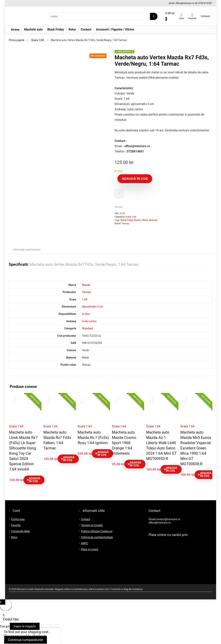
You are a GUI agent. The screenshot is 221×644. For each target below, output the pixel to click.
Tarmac (119, 207)
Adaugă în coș (135, 179)
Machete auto (33, 29)
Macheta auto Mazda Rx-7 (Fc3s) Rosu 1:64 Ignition (93, 438)
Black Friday (56, 29)
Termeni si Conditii (92, 525)
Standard (87, 328)
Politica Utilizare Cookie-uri (97, 531)
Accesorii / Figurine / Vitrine (115, 29)
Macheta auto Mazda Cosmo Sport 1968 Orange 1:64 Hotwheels (124, 443)
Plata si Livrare (90, 549)
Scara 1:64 (37, 40)
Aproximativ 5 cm (93, 307)
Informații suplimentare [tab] (27, 250)
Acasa (15, 29)
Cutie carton (89, 321)
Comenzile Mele (21, 531)
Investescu (137, 589)
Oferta (145, 220)
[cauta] (154, 16)
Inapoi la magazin (25, 626)
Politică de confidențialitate (97, 537)
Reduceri (153, 220)
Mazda (137, 220)
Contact (86, 29)
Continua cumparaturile (26, 640)
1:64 (85, 300)
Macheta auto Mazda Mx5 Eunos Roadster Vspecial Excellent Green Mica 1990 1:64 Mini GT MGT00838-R (196, 448)
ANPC (84, 543)
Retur (72, 29)
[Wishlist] (192, 15)
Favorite (16, 525)
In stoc (86, 314)
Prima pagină (17, 40)
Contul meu (18, 519)
